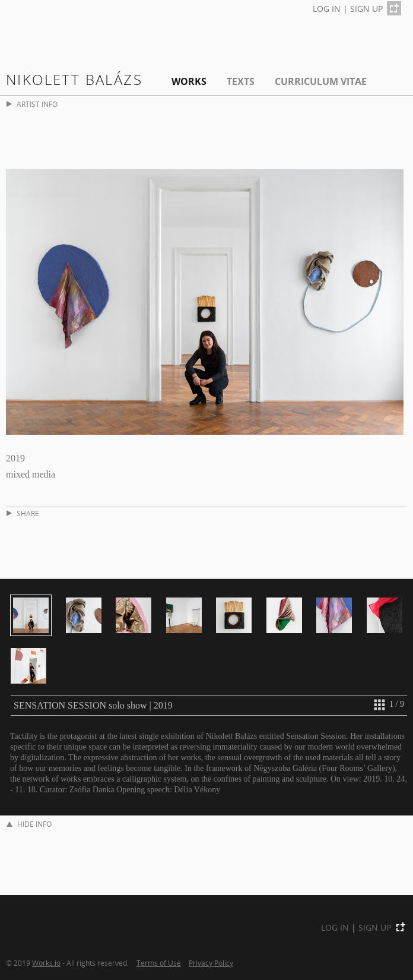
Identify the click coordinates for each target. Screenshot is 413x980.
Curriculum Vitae (321, 81)
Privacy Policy (211, 963)
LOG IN (327, 9)
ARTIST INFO (32, 104)
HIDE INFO (29, 824)
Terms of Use (159, 963)
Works (189, 81)
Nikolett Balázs (74, 79)
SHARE (23, 513)
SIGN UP (366, 9)
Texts (241, 81)
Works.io (46, 963)
